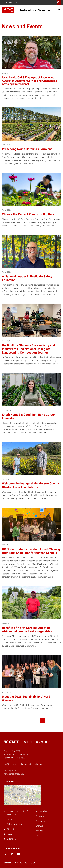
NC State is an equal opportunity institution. (23, 764)
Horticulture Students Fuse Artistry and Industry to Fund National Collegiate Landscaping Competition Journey (28, 349)
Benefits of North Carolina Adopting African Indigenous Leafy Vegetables (27, 630)
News (9, 819)
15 (35, 721)
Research (11, 834)
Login (38, 836)
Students (11, 829)
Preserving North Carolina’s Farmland (27, 149)
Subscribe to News (15, 824)
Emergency (41, 821)
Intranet (39, 831)
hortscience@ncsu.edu (14, 774)
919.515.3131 (10, 771)
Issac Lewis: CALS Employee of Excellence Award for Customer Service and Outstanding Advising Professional (30, 81)
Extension (11, 839)
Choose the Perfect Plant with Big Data (28, 214)
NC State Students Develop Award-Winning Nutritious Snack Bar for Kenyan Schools (31, 551)
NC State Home (11, 2)
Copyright (40, 816)
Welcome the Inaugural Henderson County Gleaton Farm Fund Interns (30, 485)
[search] (59, 2)
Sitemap (39, 826)
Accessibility (41, 811)
